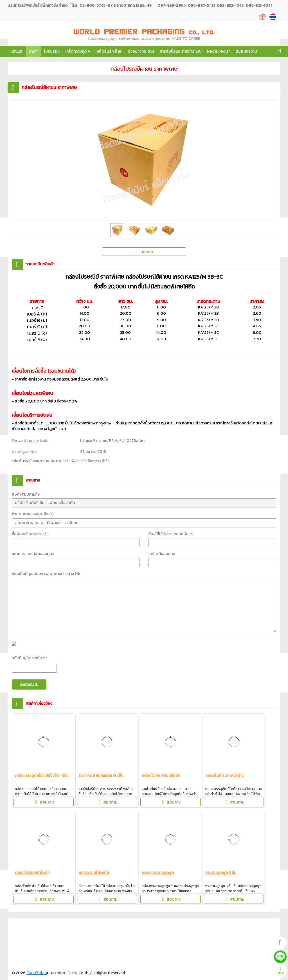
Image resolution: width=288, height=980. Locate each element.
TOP (280, 971)
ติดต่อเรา (42, 63)
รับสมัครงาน (246, 51)
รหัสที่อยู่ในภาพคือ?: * (30, 658)
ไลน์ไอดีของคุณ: (162, 554)
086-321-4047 (259, 5)
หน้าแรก (17, 51)
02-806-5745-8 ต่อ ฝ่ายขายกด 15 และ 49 (116, 5)
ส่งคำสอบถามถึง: (26, 494)
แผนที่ (59, 63)
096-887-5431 (201, 5)
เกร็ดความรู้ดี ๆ (77, 51)
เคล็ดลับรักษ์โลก (109, 51)
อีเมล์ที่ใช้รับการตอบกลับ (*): (171, 534)
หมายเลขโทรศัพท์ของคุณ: (33, 554)
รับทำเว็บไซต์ (37, 973)
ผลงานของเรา (219, 51)
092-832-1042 (230, 5)
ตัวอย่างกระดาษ (141, 51)
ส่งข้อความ (29, 685)
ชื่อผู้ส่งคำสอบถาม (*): (30, 534)
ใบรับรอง (52, 51)
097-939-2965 (172, 5)
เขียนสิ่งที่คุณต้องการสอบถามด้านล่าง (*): (46, 574)
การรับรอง (19, 63)
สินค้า (34, 51)
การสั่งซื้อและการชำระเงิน (181, 51)
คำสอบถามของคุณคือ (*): (33, 514)
